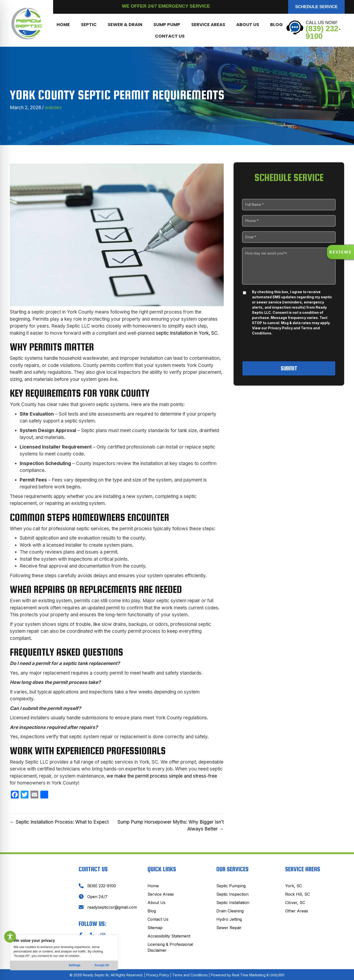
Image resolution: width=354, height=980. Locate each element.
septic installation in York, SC (187, 333)
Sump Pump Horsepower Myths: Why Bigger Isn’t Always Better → (171, 826)
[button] (316, 7)
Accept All (102, 965)
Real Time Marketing (249, 975)
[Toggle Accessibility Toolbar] (10, 937)
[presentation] (289, 349)
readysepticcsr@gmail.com (112, 907)
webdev (53, 108)
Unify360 (277, 975)
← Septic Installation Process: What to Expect (59, 822)
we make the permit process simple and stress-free (162, 776)
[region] (64, 953)
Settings (75, 965)
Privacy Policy (280, 328)
